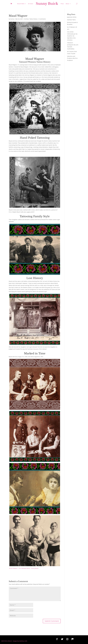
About (67, 4)
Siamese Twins (71, 20)
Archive (26, 19)
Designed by (16, 641)
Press (62, 4)
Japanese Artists (72, 17)
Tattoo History (33, 19)
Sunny (12, 19)
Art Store (31, 4)
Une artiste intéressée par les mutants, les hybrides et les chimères (72, 36)
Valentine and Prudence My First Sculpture (72, 58)
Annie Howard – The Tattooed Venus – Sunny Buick (24, 568)
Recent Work (21, 4)
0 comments (42, 19)
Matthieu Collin (23, 641)
